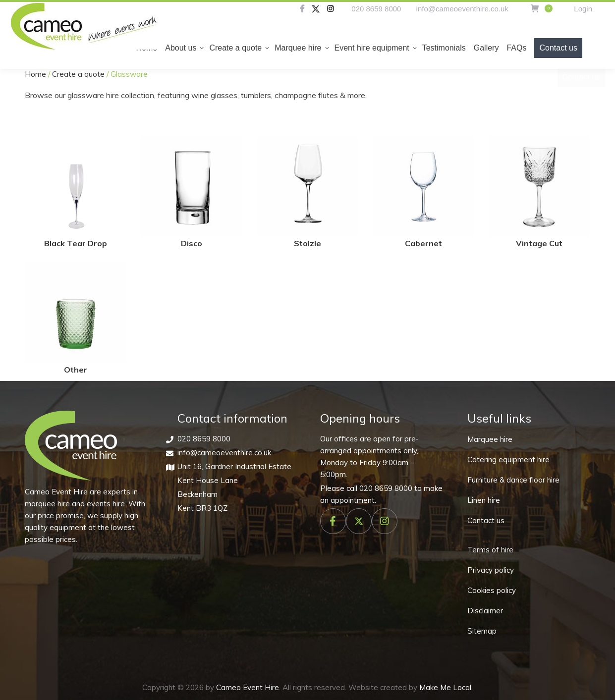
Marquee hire (490, 439)
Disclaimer (485, 611)
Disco (192, 243)
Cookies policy (492, 590)
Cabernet (423, 243)
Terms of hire (490, 550)
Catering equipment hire (508, 459)
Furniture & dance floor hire (513, 480)
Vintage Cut (539, 243)
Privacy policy (491, 570)
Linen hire (484, 500)
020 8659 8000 (376, 9)
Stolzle (307, 243)
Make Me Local (445, 687)
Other (76, 370)
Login (583, 9)
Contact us (486, 520)
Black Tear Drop (76, 243)
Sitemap (482, 631)
